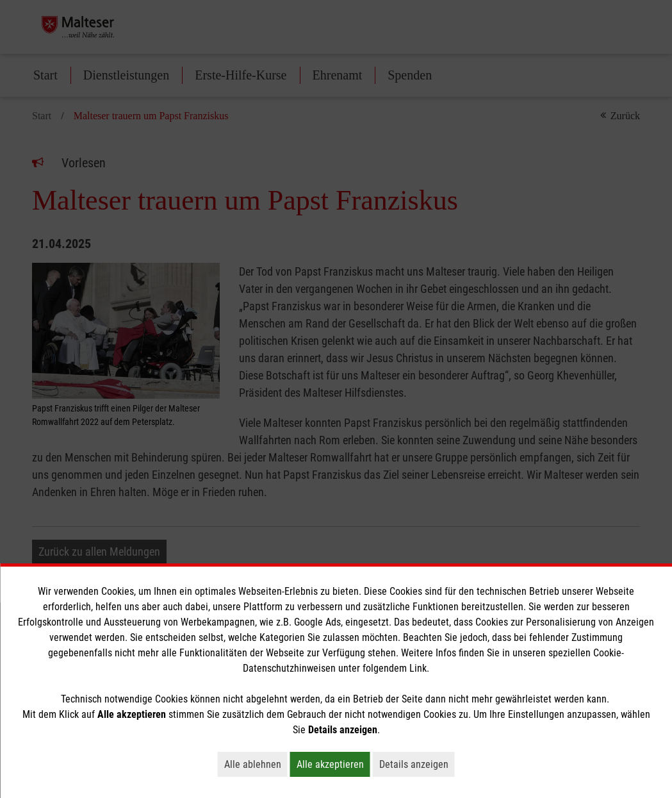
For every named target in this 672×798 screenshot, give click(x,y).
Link (418, 668)
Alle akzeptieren (333, 764)
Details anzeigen (417, 764)
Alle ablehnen (256, 764)
